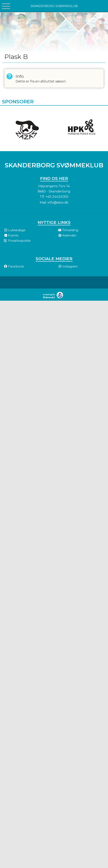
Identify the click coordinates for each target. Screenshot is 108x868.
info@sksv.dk (58, 203)
